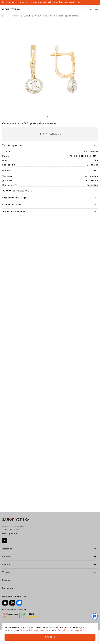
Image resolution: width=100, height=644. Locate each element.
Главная (4, 16)
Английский (91, 176)
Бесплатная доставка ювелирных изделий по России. (30, 2)
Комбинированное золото (84, 156)
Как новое (92, 185)
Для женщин (91, 181)
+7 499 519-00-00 (11, 529)
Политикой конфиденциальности (35, 630)
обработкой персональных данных (70, 630)
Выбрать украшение (70, 2)
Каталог (15, 16)
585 (96, 160)
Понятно (50, 637)
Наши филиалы (10, 534)
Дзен (5, 541)
